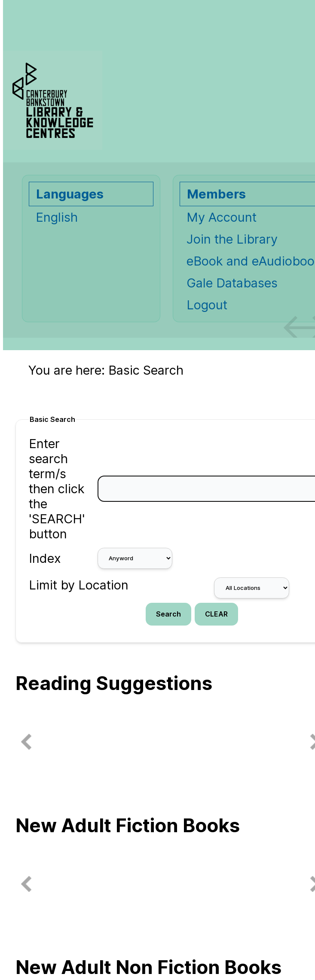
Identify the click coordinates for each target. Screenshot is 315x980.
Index (45, 558)
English (57, 217)
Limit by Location (79, 585)
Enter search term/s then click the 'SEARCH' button (57, 489)
